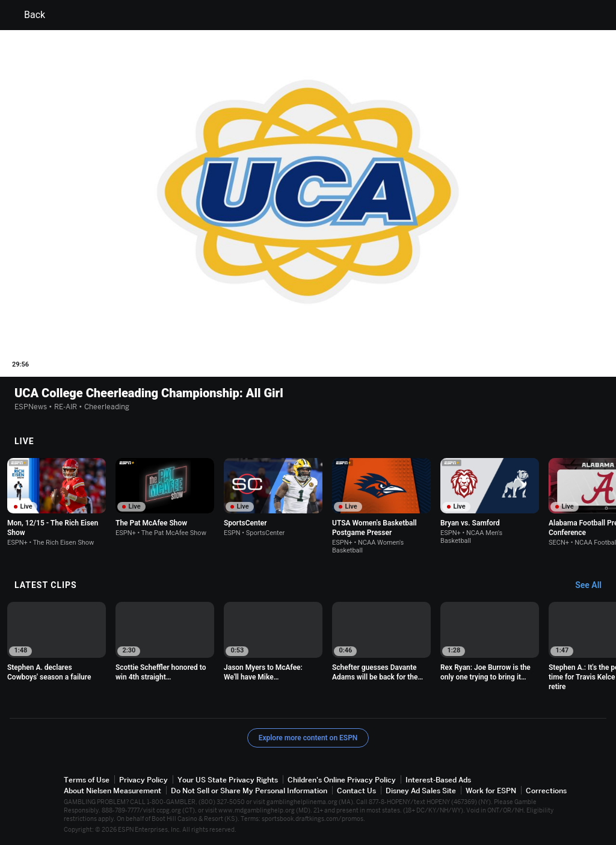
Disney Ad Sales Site (421, 791)
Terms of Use (87, 780)
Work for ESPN (491, 791)
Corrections (546, 791)
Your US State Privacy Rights (228, 780)
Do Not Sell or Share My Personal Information (249, 791)
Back (27, 15)
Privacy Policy (143, 780)
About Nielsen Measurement (112, 791)
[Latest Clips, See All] (594, 586)
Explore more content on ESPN (308, 738)
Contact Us (356, 791)
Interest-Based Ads (438, 780)
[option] (57, 502)
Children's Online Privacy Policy (342, 780)
